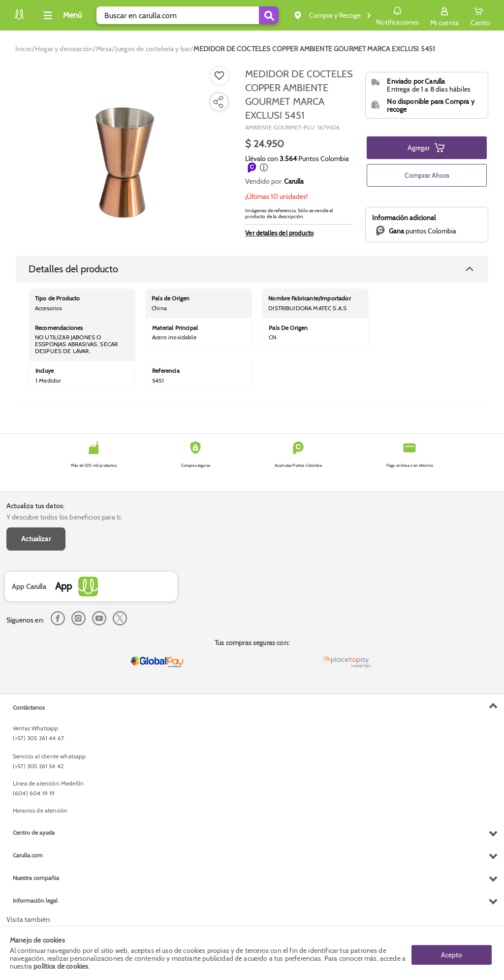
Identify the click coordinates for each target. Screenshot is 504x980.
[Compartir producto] (218, 102)
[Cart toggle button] (480, 15)
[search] (188, 15)
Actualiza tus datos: (35, 506)
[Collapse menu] (61, 15)
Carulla (294, 181)
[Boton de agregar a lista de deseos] (220, 76)
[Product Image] (125, 153)
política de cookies (61, 966)
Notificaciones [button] (397, 15)
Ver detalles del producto (279, 233)
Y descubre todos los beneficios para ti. (64, 517)
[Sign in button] (444, 15)
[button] (264, 167)
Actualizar (36, 539)
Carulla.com (28, 855)
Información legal (35, 900)
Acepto (452, 953)
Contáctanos (29, 707)
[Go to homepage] (23, 49)
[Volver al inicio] (19, 18)
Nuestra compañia (36, 878)
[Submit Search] (269, 15)
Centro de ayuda (34, 833)
